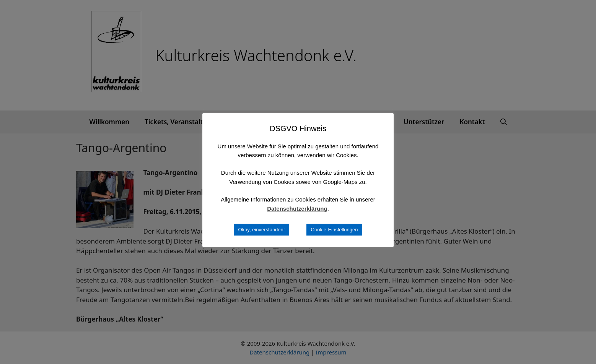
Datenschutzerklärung (297, 209)
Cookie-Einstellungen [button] (335, 230)
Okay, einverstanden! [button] (262, 230)
